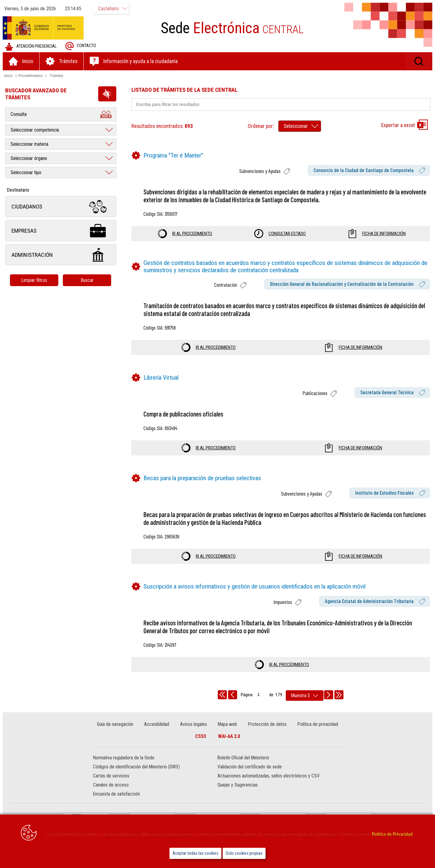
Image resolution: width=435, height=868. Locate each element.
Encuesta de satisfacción (117, 794)
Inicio (9, 76)
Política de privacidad (317, 724)
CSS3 (201, 736)
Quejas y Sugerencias (238, 785)
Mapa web (227, 724)
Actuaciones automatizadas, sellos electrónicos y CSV (269, 776)
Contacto (81, 46)
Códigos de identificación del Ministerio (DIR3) (137, 767)
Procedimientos (31, 76)
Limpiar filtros (35, 280)
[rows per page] (305, 696)
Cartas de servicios (111, 776)
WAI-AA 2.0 (229, 736)
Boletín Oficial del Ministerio (243, 758)
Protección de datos (267, 724)
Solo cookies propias (244, 853)
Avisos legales (193, 724)
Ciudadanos (61, 207)
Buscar (87, 280)
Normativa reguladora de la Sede (124, 758)
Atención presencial (31, 47)
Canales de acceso (111, 785)
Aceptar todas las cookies (195, 853)
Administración (61, 255)
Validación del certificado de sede (250, 767)
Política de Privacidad (392, 834)
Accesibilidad (157, 724)
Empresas (61, 231)
